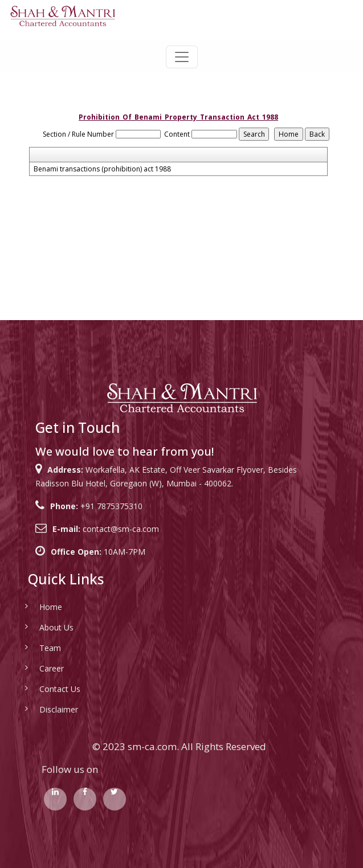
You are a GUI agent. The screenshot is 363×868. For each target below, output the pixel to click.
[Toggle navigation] (182, 57)
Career (34, 668)
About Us (39, 627)
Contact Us (43, 689)
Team (33, 648)
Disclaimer (42, 709)
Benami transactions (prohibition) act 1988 (102, 169)
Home (34, 607)
